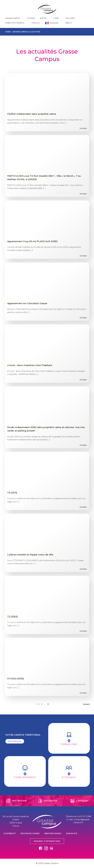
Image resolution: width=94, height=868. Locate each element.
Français (55, 23)
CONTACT (36, 23)
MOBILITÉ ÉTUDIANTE (16, 23)
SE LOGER (71, 18)
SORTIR (44, 18)
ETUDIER (31, 18)
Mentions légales (53, 833)
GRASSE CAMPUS (14, 18)
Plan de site (72, 833)
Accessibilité (10, 833)
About (69, 23)
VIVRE (57, 18)
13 (48, 704)
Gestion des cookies (30, 833)
